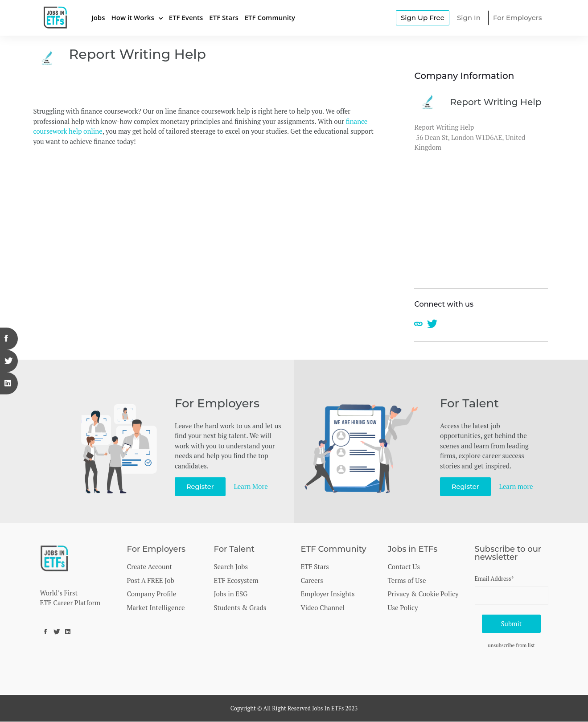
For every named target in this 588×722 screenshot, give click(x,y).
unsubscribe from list (511, 646)
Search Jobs (231, 566)
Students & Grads (240, 607)
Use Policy (403, 607)
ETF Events (186, 17)
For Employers (518, 18)
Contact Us (404, 566)
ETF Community (270, 17)
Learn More (251, 486)
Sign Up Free (423, 18)
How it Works (132, 17)
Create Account (150, 566)
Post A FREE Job (151, 580)
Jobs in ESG (231, 594)
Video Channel (323, 607)
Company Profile (152, 594)
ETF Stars (224, 17)
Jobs (98, 17)
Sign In (469, 18)
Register (200, 486)
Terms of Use (407, 580)
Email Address (494, 578)
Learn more (517, 486)
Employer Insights (328, 594)
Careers (312, 580)
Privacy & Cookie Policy (423, 594)
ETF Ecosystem (236, 580)
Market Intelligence (156, 607)
